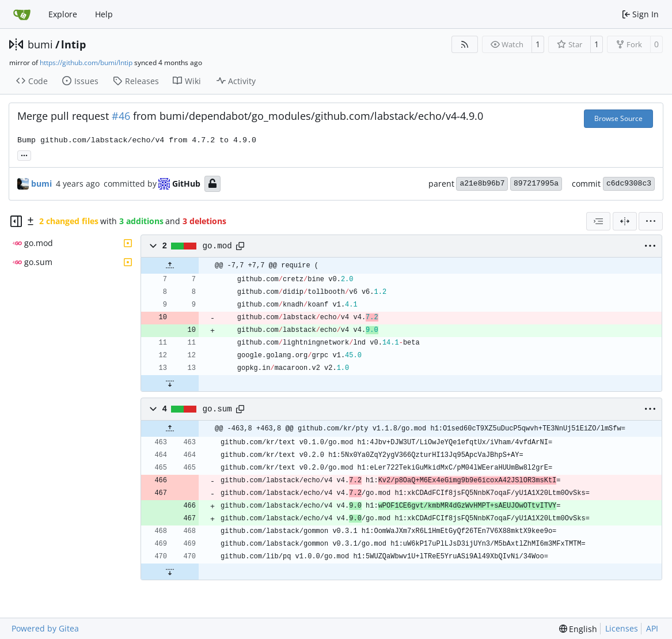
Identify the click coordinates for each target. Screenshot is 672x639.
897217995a (536, 184)
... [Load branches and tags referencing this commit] (24, 154)
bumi (40, 44)
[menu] (651, 221)
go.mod (217, 246)
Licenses (622, 628)
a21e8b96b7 (482, 184)
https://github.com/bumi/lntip (86, 63)
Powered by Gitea (45, 628)
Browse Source (618, 118)
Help (104, 14)
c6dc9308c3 (629, 184)
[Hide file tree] (16, 221)
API (652, 628)
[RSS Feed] (465, 44)
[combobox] (598, 221)
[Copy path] (240, 246)
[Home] (22, 14)
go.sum (217, 409)
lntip (73, 44)
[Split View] (625, 221)
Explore (63, 14)
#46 (121, 116)
